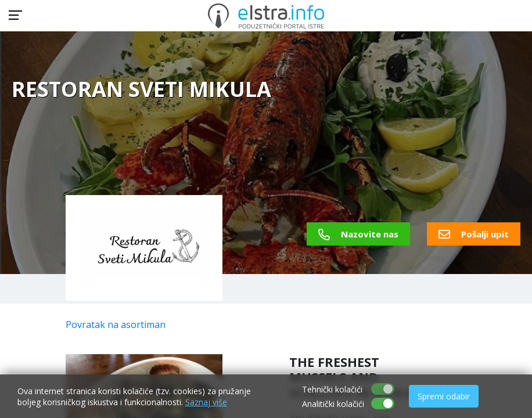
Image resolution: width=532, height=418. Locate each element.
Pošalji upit (474, 234)
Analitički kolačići (333, 404)
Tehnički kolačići (332, 389)
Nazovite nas (358, 234)
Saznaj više (206, 402)
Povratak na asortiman (116, 325)
